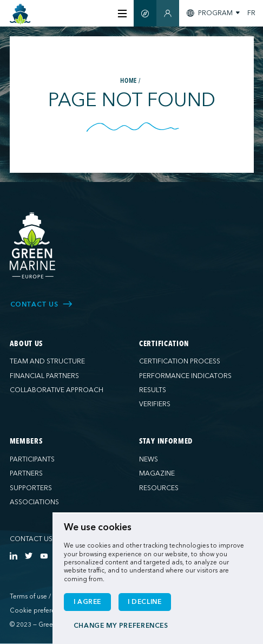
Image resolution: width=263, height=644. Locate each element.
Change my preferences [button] (121, 626)
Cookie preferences (39, 611)
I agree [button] (87, 602)
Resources (159, 488)
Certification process (180, 361)
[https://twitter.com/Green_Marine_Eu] (29, 556)
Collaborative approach (57, 390)
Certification (164, 344)
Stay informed (166, 441)
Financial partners (44, 376)
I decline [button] (145, 602)
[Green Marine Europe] (20, 14)
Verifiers (155, 404)
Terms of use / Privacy (41, 597)
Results (153, 390)
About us (27, 344)
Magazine (157, 473)
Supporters (31, 488)
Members (26, 441)
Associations (34, 502)
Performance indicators (185, 376)
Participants (32, 459)
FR (251, 13)
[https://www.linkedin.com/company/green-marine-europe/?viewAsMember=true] (14, 556)
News (149, 459)
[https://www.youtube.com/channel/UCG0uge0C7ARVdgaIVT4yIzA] (44, 556)
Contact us (31, 539)
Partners (26, 473)
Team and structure (47, 361)
